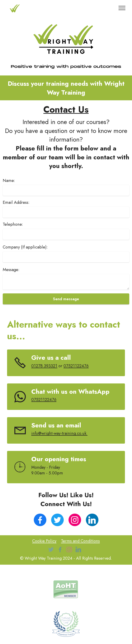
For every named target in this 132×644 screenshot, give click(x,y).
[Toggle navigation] (122, 8)
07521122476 (76, 366)
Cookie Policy (44, 541)
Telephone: (13, 224)
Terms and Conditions (80, 541)
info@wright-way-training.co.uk (59, 433)
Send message (66, 299)
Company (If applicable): (25, 247)
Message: (11, 270)
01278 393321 (44, 366)
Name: (9, 181)
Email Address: (16, 202)
